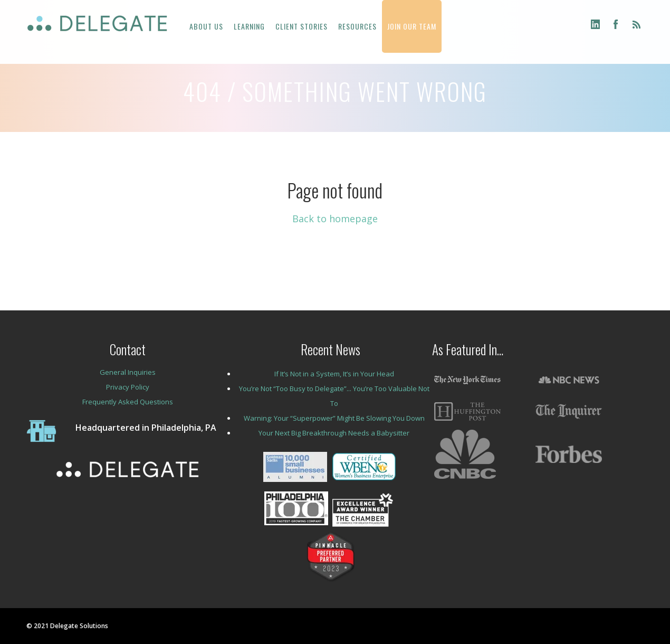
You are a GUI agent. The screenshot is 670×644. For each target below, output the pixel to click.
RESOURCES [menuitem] (357, 26)
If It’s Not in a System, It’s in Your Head (334, 374)
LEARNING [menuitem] (249, 26)
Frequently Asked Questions (128, 402)
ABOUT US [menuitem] (206, 26)
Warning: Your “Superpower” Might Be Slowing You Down (334, 418)
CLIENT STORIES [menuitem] (301, 26)
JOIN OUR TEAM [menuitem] (412, 26)
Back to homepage (335, 219)
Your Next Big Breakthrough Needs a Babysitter (334, 433)
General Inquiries (128, 372)
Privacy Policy (128, 387)
